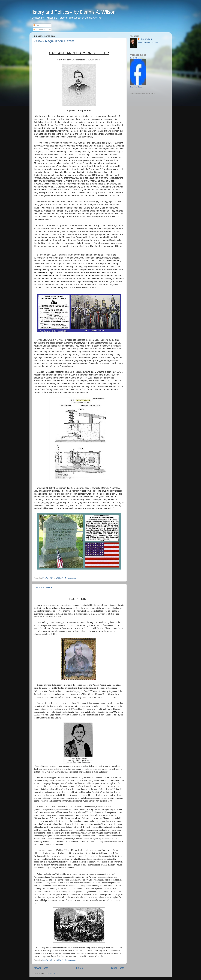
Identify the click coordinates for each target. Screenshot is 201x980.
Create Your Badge (136, 87)
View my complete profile (148, 42)
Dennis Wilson (134, 58)
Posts (37, 25)
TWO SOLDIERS (43, 588)
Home (80, 968)
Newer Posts (41, 968)
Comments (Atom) (52, 973)
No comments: (71, 578)
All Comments (40, 30)
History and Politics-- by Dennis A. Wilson (73, 12)
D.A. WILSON (146, 39)
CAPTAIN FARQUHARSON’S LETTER (54, 41)
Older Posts (118, 968)
